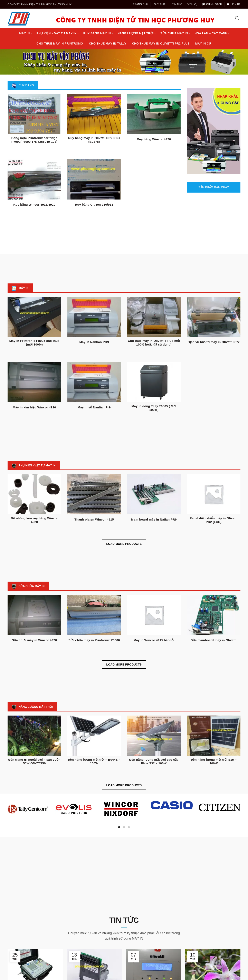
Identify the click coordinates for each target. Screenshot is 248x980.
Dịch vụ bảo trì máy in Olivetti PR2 (214, 342)
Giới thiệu (161, 4)
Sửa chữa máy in (174, 33)
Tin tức (177, 4)
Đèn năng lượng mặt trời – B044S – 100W (94, 761)
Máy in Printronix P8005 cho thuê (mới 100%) (35, 343)
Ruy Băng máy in (97, 33)
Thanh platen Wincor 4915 (94, 519)
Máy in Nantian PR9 (94, 342)
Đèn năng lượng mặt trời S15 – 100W (214, 761)
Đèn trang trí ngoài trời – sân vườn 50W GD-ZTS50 (34, 761)
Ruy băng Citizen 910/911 (94, 205)
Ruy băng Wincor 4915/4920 (34, 205)
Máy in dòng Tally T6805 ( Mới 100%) (154, 408)
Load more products (124, 544)
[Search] (237, 18)
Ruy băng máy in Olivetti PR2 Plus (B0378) (94, 140)
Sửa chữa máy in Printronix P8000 (94, 640)
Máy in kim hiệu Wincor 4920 (34, 407)
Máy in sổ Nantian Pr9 (94, 407)
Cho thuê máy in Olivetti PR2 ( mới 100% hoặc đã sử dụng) (154, 343)
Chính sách (212, 4)
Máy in (25, 33)
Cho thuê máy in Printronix (60, 43)
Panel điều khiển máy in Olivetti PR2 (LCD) (214, 520)
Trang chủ (141, 4)
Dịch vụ (192, 4)
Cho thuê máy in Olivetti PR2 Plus (161, 43)
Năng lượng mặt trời (136, 33)
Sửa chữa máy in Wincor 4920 (34, 640)
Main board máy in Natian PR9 (154, 519)
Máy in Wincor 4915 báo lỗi (154, 640)
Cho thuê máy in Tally (108, 43)
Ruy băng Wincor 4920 (154, 139)
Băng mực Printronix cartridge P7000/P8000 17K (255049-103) (34, 140)
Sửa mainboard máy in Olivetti (214, 640)
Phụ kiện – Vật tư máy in (57, 33)
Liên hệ (234, 4)
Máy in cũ (203, 43)
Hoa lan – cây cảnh (211, 33)
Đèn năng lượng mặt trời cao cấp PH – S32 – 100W (154, 761)
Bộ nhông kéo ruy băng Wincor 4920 (34, 520)
